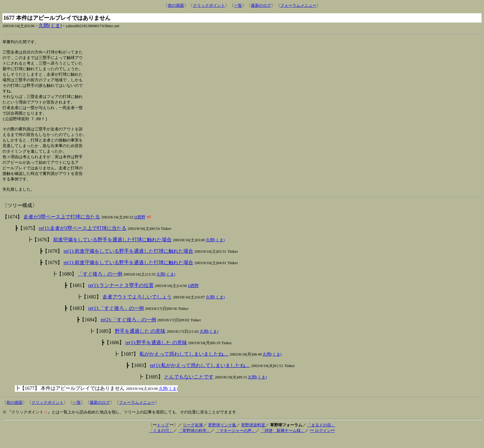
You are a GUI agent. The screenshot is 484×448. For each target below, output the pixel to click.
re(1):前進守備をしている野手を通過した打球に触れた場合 (128, 262)
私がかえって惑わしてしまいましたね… (184, 364)
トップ (163, 435)
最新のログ (261, 5)
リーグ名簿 (193, 435)
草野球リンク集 (222, 435)
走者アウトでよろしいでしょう (137, 307)
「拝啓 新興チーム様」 (283, 441)
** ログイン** (322, 441)
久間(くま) (50, 25)
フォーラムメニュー (298, 5)
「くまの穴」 (161, 441)
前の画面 (176, 5)
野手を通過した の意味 (140, 342)
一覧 (238, 5)
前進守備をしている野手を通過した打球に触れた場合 (112, 250)
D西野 (140, 228)
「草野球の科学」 (194, 441)
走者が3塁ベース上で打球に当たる (62, 227)
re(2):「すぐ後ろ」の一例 (128, 330)
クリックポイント (209, 5)
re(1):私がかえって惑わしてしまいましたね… (200, 376)
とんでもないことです (189, 387)
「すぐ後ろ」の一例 (100, 284)
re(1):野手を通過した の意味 (156, 353)
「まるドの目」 (321, 435)
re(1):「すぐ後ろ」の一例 (116, 319)
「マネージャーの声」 (236, 441)
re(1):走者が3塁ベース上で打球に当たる (83, 239)
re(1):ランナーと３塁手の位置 (121, 296)
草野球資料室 (253, 435)
